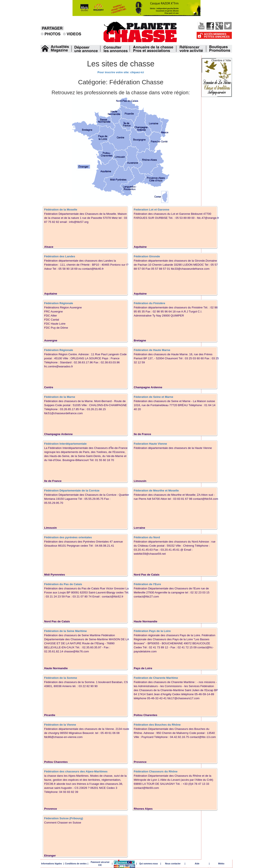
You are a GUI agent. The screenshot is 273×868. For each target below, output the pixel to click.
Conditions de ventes (76, 864)
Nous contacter (173, 864)
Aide (197, 864)
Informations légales (52, 864)
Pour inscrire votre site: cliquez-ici (121, 72)
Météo (221, 864)
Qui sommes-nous (149, 864)
